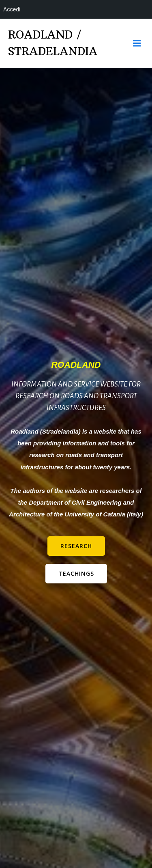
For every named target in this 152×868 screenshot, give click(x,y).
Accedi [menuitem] (12, 9)
